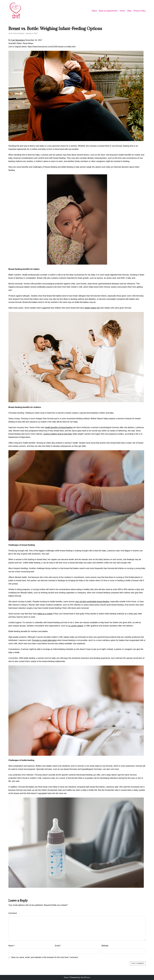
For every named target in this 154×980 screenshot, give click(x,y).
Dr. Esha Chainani (18, 33)
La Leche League (76, 626)
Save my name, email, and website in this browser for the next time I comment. (45, 957)
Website (105, 946)
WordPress (85, 977)
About (94, 11)
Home (122, 11)
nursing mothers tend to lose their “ (58, 434)
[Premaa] (16, 11)
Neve (66, 977)
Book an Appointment (108, 11)
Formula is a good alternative (44, 640)
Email (58, 946)
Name (12, 946)
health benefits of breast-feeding (59, 427)
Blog (129, 11)
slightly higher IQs (92, 308)
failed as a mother (45, 614)
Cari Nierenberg (18, 40)
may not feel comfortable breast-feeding (92, 602)
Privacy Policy (140, 11)
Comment (13, 913)
